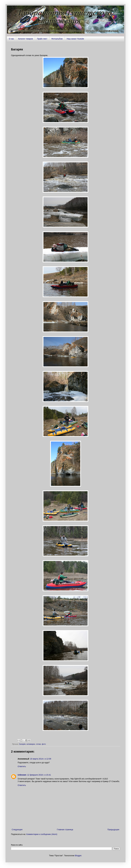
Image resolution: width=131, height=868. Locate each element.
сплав (38, 744)
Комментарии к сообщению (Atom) (42, 834)
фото (44, 744)
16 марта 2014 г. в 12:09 (41, 759)
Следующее (17, 830)
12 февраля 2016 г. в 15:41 (39, 775)
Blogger (78, 856)
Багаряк (22, 744)
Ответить (22, 766)
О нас (11, 39)
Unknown (22, 775)
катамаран (31, 744)
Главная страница (65, 830)
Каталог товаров (25, 39)
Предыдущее (113, 830)
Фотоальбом (57, 39)
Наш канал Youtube (75, 39)
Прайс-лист (42, 39)
